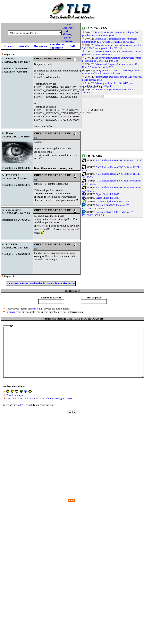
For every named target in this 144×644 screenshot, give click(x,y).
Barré (69, 398)
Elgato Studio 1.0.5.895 (108, 194)
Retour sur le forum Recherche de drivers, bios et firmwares (41, 283)
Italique (49, 398)
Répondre (9, 46)
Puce (33, 398)
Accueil (67, 24)
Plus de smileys (15, 395)
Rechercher (41, 46)
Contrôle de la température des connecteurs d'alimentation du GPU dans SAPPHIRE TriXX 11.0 (110, 40)
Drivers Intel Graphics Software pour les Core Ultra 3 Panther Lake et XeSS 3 (111, 66)
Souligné (60, 398)
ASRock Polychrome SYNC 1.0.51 (113, 202)
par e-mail (38, 309)
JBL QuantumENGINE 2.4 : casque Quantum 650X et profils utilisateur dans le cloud (111, 72)
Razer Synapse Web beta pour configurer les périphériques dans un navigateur (110, 34)
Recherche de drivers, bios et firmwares (68, 34)
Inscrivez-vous (14, 312)
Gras (40, 398)
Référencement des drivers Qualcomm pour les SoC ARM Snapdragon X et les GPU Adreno (111, 47)
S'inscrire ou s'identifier (57, 46)
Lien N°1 (11, 398)
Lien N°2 (23, 398)
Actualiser (25, 46)
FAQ (72, 46)
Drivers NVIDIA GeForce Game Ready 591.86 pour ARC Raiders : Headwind (112, 53)
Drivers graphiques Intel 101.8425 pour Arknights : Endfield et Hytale (108, 85)
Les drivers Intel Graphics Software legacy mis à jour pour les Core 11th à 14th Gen (112, 59)
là (52, 152)
